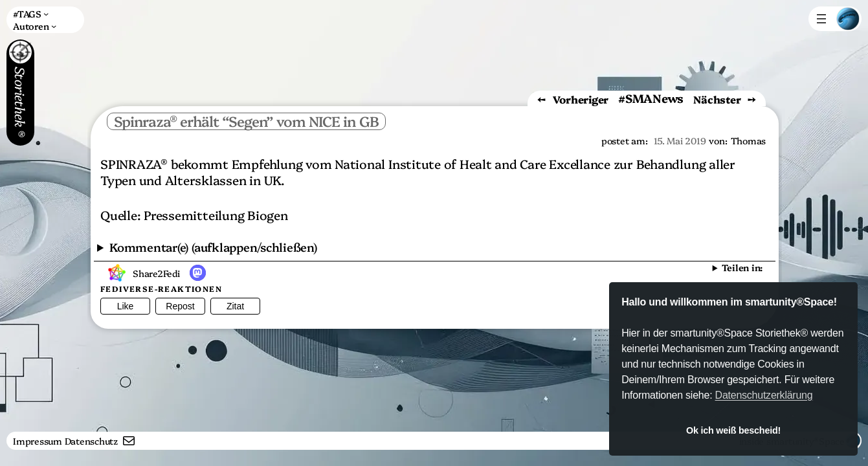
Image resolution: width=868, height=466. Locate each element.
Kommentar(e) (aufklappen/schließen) (213, 247)
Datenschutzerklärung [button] (764, 395)
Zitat (235, 306)
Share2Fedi (156, 273)
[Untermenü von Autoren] (35, 26)
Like (126, 306)
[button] (198, 273)
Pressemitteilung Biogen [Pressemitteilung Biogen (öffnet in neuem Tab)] (216, 215)
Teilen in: (742, 267)
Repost (180, 306)
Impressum (38, 441)
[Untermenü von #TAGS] (31, 14)
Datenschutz (91, 441)
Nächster (717, 99)
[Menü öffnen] (821, 19)
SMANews (654, 98)
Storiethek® (21, 105)
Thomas (749, 140)
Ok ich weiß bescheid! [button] (733, 430)
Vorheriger (581, 99)
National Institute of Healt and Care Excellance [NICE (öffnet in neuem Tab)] (473, 163)
